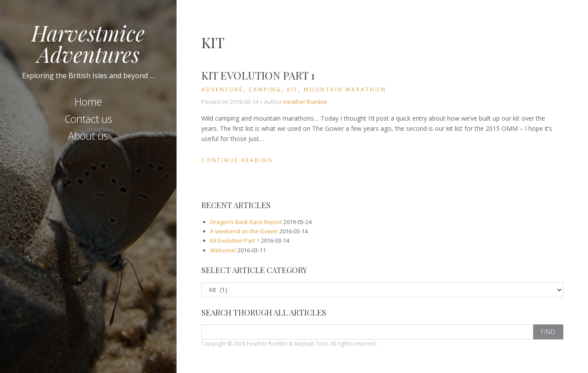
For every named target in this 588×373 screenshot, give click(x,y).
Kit (293, 89)
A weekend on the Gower (244, 231)
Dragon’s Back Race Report (246, 222)
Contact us (88, 119)
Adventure (222, 89)
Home (88, 102)
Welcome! (223, 250)
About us (88, 136)
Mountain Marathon (345, 89)
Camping (265, 89)
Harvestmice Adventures (88, 43)
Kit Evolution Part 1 (258, 75)
